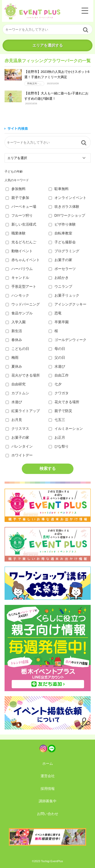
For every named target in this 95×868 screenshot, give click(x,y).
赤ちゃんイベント (23, 260)
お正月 (57, 437)
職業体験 (16, 233)
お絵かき (59, 278)
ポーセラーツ (62, 269)
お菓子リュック (64, 295)
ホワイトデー (19, 455)
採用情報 (48, 789)
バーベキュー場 (21, 207)
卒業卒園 (59, 322)
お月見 (14, 420)
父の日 (57, 358)
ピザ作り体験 (62, 224)
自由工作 (59, 375)
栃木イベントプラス (32, 11)
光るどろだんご (21, 242)
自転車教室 (60, 233)
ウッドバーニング (23, 304)
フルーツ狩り (19, 215)
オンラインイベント (68, 198)
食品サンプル (19, 313)
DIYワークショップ (67, 215)
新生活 (14, 331)
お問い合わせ (48, 814)
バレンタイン (19, 446)
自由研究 (16, 384)
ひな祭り (59, 446)
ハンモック (17, 295)
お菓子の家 (60, 260)
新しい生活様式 (21, 224)
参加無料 (16, 189)
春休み (14, 340)
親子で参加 (17, 198)
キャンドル (17, 278)
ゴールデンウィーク (68, 340)
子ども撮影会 (62, 242)
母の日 (57, 349)
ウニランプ (60, 286)
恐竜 (55, 313)
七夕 (55, 384)
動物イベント (19, 251)
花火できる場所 (64, 402)
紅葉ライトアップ (23, 411)
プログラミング (64, 251)
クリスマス (17, 429)
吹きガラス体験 (64, 207)
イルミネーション (66, 429)
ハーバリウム (19, 269)
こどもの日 (17, 349)
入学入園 (16, 322)
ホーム (48, 763)
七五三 (57, 420)
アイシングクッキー (68, 304)
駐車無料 (59, 189)
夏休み (14, 366)
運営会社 (48, 776)
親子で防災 (60, 411)
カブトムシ (17, 393)
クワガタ (59, 393)
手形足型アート (21, 286)
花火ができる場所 (23, 375)
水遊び (57, 366)
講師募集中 (48, 801)
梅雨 (12, 358)
